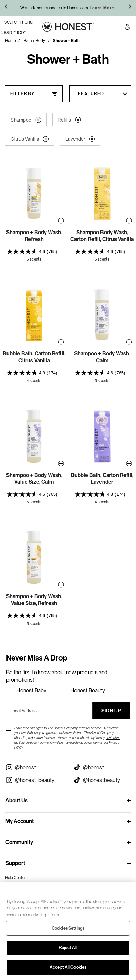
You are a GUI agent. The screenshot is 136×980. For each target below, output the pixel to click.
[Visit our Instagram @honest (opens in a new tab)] (34, 767)
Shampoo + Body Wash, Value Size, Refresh (34, 600)
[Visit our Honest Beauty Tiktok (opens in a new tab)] (102, 780)
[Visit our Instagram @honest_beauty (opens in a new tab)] (34, 780)
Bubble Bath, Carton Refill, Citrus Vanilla (34, 357)
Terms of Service (90, 728)
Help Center (15, 877)
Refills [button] (69, 120)
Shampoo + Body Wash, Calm (102, 357)
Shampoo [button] (26, 120)
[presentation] (34, 252)
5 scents (34, 259)
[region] (68, 931)
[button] (7, 8)
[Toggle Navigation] (19, 22)
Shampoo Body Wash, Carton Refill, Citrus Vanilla (102, 236)
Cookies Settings (68, 928)
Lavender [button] (80, 139)
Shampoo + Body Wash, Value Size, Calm (34, 479)
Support (15, 863)
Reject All (68, 948)
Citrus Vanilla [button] (30, 139)
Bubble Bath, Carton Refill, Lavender (102, 479)
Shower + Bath (66, 41)
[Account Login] (127, 28)
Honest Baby (31, 690)
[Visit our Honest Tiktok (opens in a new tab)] (102, 767)
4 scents (34, 381)
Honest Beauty (88, 690)
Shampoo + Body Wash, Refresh (34, 236)
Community (19, 842)
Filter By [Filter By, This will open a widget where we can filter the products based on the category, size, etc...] (23, 94)
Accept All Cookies (68, 967)
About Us (17, 800)
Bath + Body (34, 41)
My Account (20, 821)
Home (10, 41)
